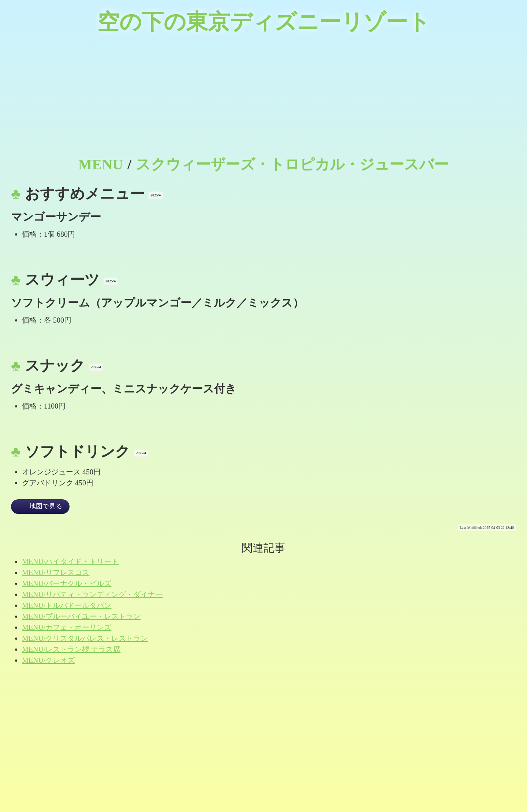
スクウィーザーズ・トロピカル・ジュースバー (292, 164)
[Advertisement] (263, 99)
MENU (101, 164)
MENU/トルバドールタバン (67, 605)
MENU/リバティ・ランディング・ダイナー (92, 594)
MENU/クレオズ (48, 660)
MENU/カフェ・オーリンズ (67, 627)
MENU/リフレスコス (56, 572)
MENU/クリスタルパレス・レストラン (85, 638)
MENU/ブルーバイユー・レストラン (81, 616)
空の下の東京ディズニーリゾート (264, 22)
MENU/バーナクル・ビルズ (67, 583)
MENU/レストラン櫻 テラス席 (71, 649)
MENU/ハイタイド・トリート (70, 561)
